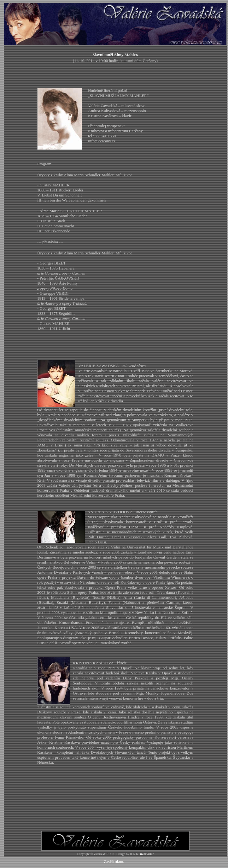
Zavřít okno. (114, 862)
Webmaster (147, 854)
